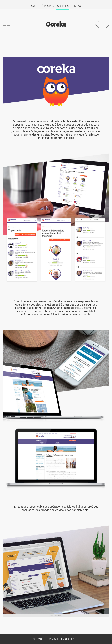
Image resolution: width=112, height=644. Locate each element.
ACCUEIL (35, 6)
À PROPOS (48, 6)
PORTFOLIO (62, 6)
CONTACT (77, 6)
